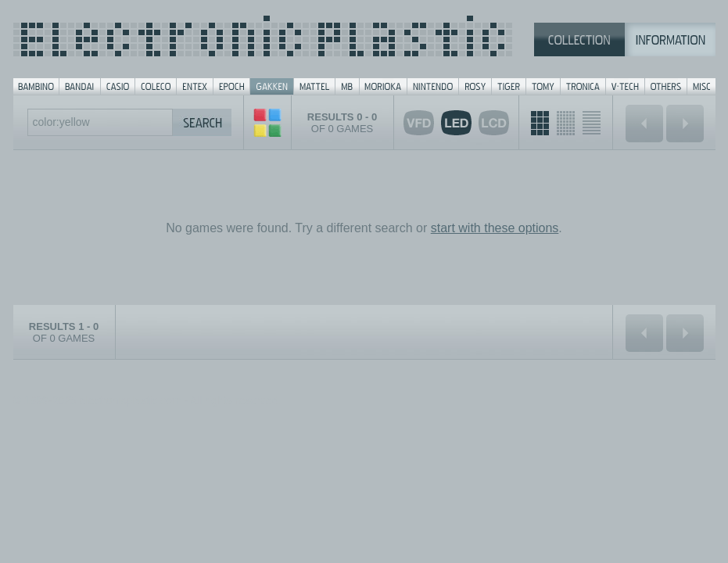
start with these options (495, 228)
